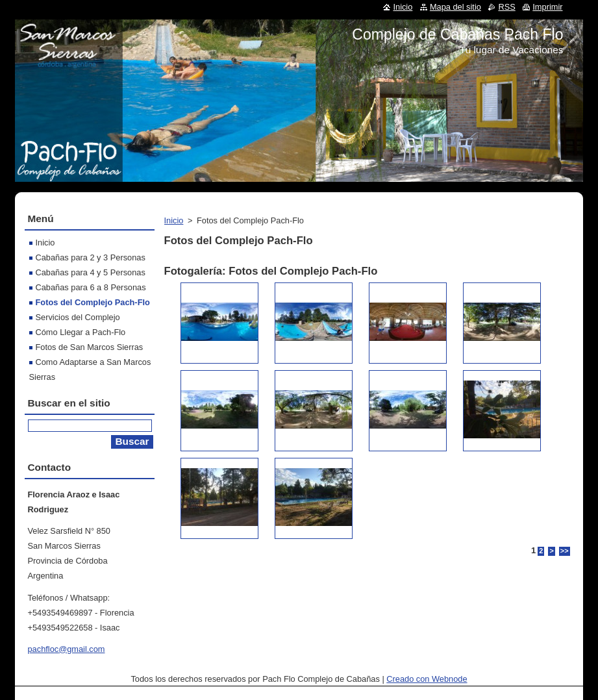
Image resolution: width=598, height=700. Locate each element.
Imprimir (547, 7)
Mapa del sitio (455, 7)
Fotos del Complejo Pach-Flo (93, 302)
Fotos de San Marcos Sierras (90, 347)
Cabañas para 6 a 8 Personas (91, 287)
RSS (506, 7)
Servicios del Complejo (78, 317)
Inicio (174, 220)
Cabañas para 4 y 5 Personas (91, 272)
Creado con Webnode (427, 679)
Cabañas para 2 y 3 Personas (91, 257)
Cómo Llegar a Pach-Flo (81, 332)
